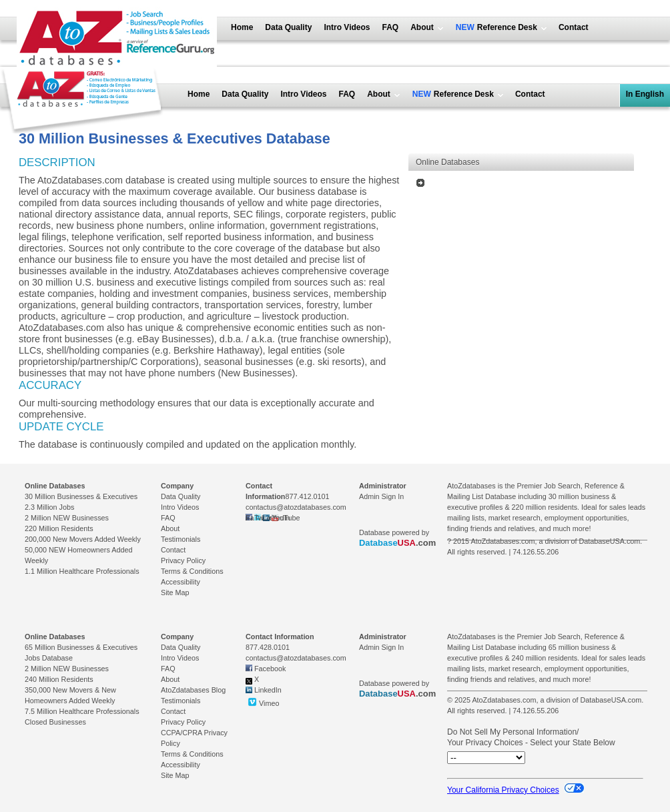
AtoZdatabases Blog (193, 690)
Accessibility (181, 582)
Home (242, 27)
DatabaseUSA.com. (610, 541)
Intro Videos (347, 27)
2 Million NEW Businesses (67, 518)
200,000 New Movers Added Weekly (83, 539)
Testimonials (181, 539)
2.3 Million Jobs (49, 507)
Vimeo (262, 702)
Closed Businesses (55, 722)
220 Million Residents (59, 528)
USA (407, 543)
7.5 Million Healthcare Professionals (82, 711)
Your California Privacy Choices (516, 790)
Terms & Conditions (192, 571)
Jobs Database (49, 658)
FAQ (391, 27)
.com (397, 543)
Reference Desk (506, 28)
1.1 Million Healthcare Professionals (82, 571)
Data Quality (288, 27)
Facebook (270, 669)
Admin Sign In (381, 496)
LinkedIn (268, 690)
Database (378, 543)
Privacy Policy (183, 560)
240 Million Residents (59, 679)
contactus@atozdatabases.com (296, 507)
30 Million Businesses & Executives (81, 496)
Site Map (175, 592)
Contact (574, 27)
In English (645, 94)
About (422, 27)
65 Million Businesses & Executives (81, 647)
